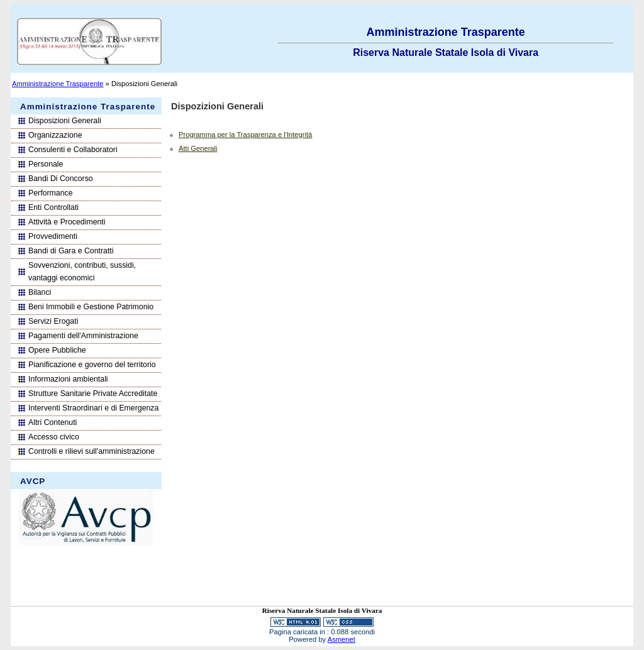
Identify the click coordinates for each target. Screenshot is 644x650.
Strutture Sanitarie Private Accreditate (93, 394)
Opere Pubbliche (57, 350)
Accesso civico (54, 437)
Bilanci (40, 292)
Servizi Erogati (53, 321)
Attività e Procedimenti (67, 222)
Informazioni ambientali (68, 379)
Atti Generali (198, 148)
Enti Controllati (53, 207)
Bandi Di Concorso (61, 179)
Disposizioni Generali (65, 121)
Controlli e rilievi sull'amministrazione (92, 451)
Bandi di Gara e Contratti (71, 251)
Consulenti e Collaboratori (73, 150)
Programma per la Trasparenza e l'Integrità (245, 135)
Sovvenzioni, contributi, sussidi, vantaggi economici (82, 272)
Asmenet (341, 639)
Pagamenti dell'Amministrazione (83, 336)
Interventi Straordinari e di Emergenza (93, 408)
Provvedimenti (53, 236)
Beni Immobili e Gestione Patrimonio (91, 307)
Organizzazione (55, 135)
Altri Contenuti (53, 422)
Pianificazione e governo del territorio (92, 365)
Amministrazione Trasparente (58, 84)
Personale (46, 164)
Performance (50, 193)
